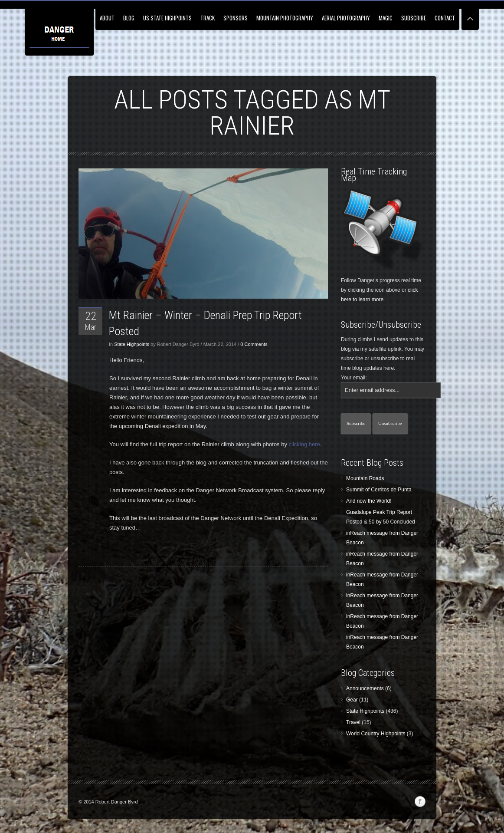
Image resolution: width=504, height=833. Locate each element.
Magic (386, 18)
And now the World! (369, 501)
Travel (353, 722)
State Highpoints (132, 344)
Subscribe (414, 18)
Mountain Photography (285, 18)
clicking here (304, 444)
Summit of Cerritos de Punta (379, 490)
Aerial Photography (346, 18)
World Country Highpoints (376, 734)
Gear (352, 700)
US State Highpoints (167, 18)
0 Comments (254, 344)
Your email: (354, 378)
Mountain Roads (365, 478)
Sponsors (236, 18)
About (107, 18)
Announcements (365, 688)
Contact (445, 18)
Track (208, 18)
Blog (129, 18)
